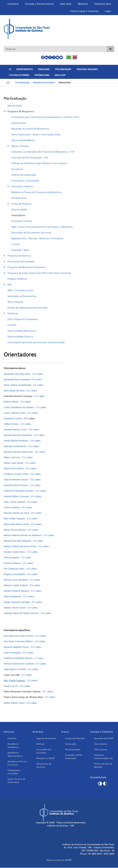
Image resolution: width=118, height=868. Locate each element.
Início (8, 83)
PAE (10, 285)
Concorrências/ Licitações (44, 751)
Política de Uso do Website (103, 765)
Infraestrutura (19, 198)
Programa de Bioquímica (44, 83)
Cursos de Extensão (75, 738)
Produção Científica (22, 221)
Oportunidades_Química (20, 337)
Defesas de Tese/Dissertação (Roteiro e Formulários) (39, 164)
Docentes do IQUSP (104, 738)
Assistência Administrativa (15, 754)
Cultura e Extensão (19, 75)
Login (108, 11)
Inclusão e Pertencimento (39, 4)
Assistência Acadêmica (13, 746)
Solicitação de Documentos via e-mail (31, 233)
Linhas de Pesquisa (21, 204)
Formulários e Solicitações (25, 181)
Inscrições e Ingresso (22, 187)
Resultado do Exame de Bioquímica (30, 129)
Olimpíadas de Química (44, 765)
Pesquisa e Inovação (87, 70)
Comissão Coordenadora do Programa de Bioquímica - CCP (43, 152)
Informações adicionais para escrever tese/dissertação (36, 342)
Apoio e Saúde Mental (23, 140)
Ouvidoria (13, 4)
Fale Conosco (101, 750)
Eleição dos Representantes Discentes (28, 308)
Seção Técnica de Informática (16, 781)
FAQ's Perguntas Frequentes (23, 319)
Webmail (83, 4)
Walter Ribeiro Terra (14, 703)
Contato (16, 244)
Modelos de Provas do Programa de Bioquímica (37, 192)
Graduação (44, 70)
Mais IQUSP (60, 75)
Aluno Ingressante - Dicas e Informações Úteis (36, 135)
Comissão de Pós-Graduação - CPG (30, 158)
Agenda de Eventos (46, 738)
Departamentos (25, 70)
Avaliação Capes (20, 250)
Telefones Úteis (103, 4)
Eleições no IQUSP (46, 758)
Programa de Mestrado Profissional (26, 267)
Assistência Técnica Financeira (17, 763)
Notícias (40, 744)
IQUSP (68, 860)
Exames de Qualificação (24, 175)
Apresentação (15, 106)
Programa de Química (19, 256)
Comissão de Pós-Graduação (74, 757)
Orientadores (18, 215)
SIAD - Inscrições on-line (20, 291)
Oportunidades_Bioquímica (22, 331)
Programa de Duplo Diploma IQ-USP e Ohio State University (39, 273)
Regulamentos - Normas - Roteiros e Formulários (37, 238)
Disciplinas (17, 169)
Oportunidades (19, 210)
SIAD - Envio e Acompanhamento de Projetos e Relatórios (42, 227)
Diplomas (13, 314)
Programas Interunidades (21, 262)
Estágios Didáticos (17, 279)
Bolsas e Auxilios (20, 146)
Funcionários (100, 744)
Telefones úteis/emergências (103, 757)
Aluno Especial (15, 302)
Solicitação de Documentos (22, 296)
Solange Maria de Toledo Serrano (22, 613)
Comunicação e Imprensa (84, 11)
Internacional (42, 75)
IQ (10, 70)
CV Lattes (32, 703)
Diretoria (12, 738)
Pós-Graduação (63, 70)
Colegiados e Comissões (14, 772)
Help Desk (66, 4)
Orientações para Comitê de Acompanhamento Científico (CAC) (45, 117)
